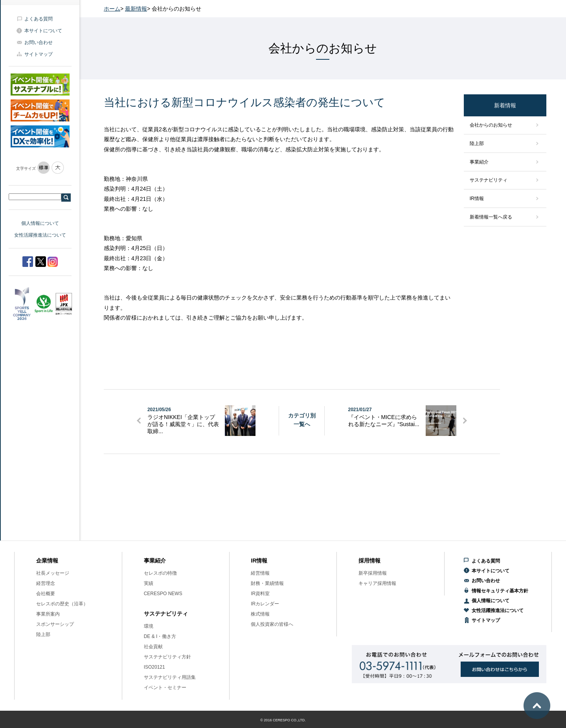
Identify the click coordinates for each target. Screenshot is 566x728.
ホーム (112, 9)
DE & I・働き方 (160, 636)
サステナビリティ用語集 (170, 677)
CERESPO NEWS (163, 594)
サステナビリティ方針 (167, 657)
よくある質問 (39, 19)
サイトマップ (39, 54)
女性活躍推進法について (40, 235)
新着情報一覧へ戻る (491, 217)
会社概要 (46, 594)
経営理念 (46, 583)
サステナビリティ (489, 180)
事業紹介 (479, 162)
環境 (149, 626)
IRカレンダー (265, 604)
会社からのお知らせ (491, 125)
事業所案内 (48, 614)
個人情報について (40, 223)
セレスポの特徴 (160, 573)
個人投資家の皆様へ (272, 624)
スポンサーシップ (55, 624)
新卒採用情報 (373, 573)
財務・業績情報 (267, 583)
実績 (149, 583)
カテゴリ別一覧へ (302, 420)
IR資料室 (260, 594)
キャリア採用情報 (377, 583)
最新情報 (136, 9)
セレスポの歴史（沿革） (62, 604)
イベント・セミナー (165, 688)
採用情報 (369, 561)
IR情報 (477, 199)
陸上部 (477, 143)
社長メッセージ (53, 573)
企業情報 (47, 561)
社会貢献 (153, 647)
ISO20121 (154, 667)
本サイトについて (43, 31)
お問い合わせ (39, 42)
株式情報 (260, 614)
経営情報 (260, 573)
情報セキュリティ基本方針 (500, 591)
